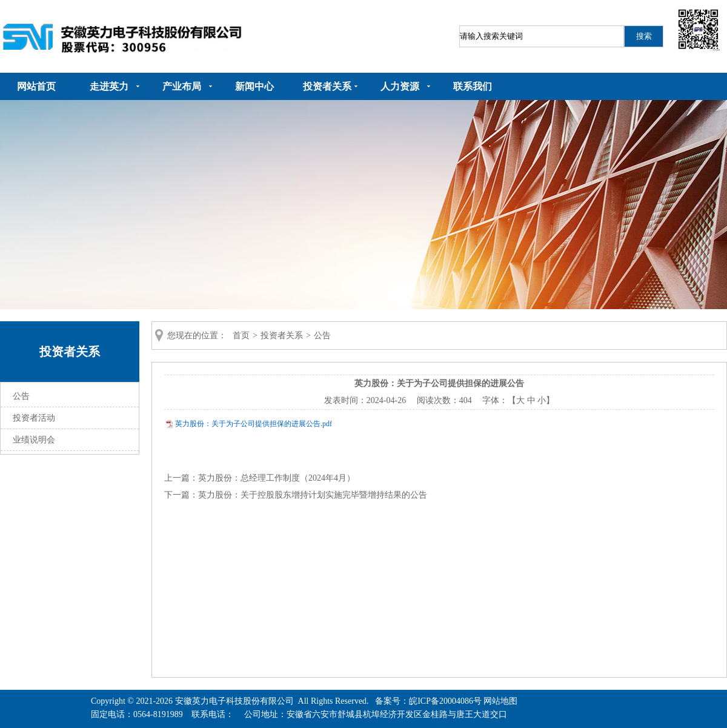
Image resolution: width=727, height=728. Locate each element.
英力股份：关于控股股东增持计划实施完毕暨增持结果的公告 (313, 495)
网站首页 (36, 86)
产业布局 (182, 86)
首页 (241, 336)
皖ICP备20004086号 (445, 701)
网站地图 (500, 701)
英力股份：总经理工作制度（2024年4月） (277, 478)
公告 (21, 396)
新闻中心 (254, 86)
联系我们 (473, 86)
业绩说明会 (34, 440)
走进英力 (109, 86)
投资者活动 (34, 418)
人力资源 (400, 86)
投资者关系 (327, 86)
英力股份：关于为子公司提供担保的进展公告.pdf (254, 424)
